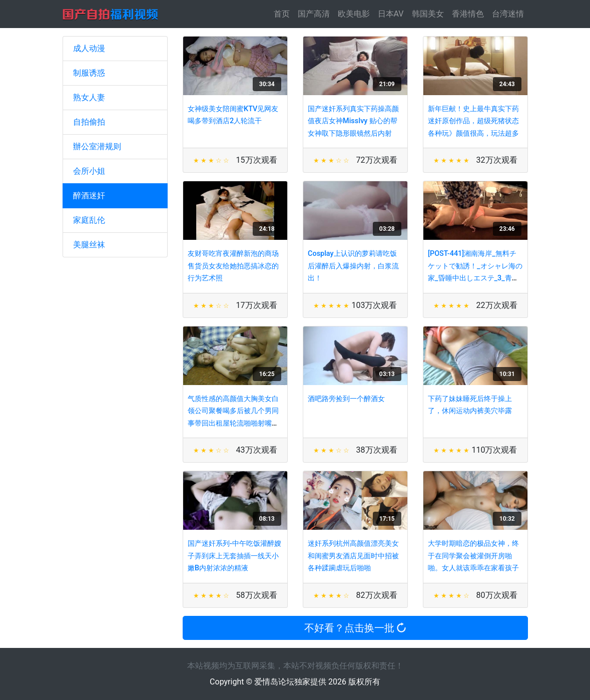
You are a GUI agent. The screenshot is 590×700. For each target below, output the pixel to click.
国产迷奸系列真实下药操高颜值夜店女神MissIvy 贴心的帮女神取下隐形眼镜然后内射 (353, 121)
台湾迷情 (508, 14)
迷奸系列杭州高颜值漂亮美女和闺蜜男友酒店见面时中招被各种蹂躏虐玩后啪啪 (353, 556)
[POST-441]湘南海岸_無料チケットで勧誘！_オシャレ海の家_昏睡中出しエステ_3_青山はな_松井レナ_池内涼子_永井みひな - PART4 (475, 278)
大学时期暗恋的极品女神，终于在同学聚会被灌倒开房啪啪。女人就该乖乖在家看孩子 (473, 556)
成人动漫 (89, 48)
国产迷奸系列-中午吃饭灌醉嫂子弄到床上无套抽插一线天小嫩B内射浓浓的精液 (234, 556)
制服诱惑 (89, 73)
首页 (284, 13)
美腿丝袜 (89, 245)
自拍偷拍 (89, 122)
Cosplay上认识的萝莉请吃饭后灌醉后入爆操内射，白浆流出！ (353, 266)
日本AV (391, 14)
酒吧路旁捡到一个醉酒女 (346, 399)
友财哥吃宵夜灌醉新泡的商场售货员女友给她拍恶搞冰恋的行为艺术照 (233, 266)
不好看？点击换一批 (355, 628)
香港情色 (468, 14)
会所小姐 (89, 171)
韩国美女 (428, 14)
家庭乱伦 (89, 220)
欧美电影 (354, 14)
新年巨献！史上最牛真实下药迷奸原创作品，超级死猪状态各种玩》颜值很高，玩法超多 (473, 121)
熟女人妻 (89, 97)
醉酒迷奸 (89, 196)
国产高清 (314, 14)
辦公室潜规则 (97, 146)
